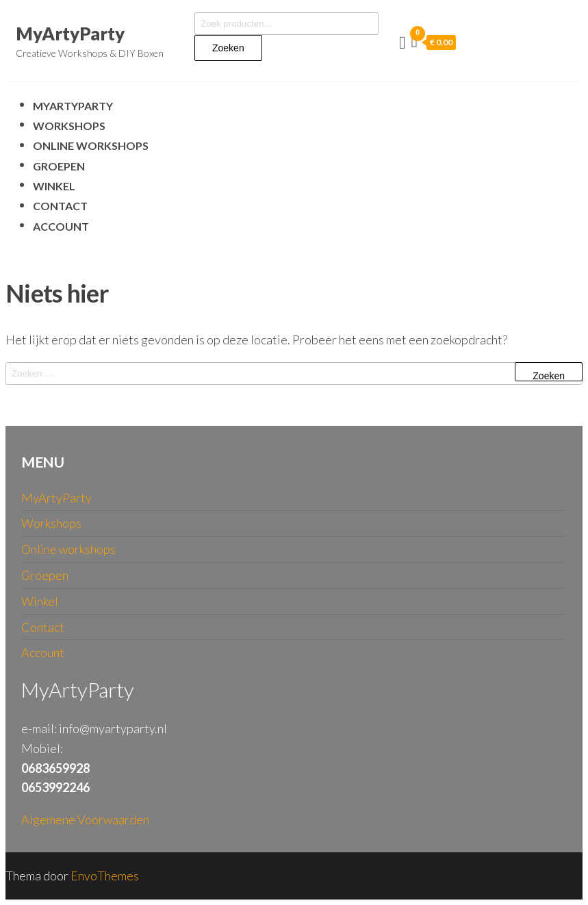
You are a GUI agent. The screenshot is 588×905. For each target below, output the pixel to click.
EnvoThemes (105, 876)
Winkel (54, 186)
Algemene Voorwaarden (85, 819)
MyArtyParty (70, 34)
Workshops (69, 126)
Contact (60, 206)
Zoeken (228, 48)
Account (61, 226)
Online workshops (91, 145)
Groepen (59, 166)
